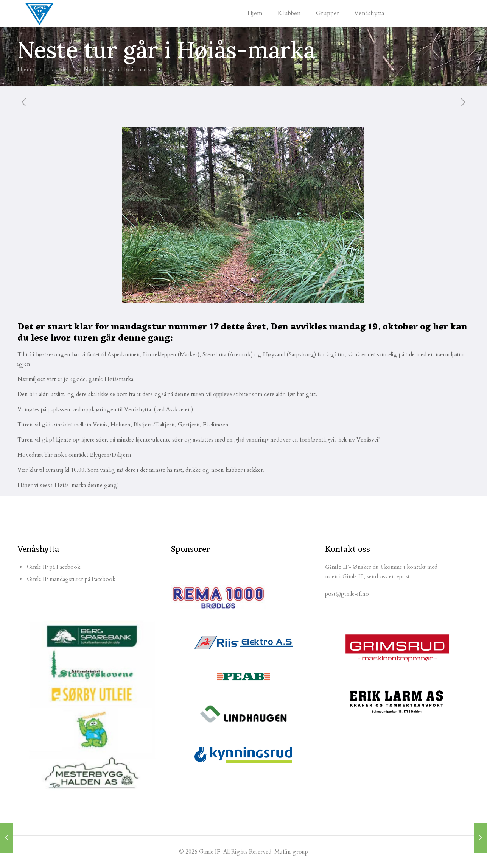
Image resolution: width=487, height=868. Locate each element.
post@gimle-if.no (347, 594)
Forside (57, 69)
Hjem (24, 69)
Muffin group (291, 852)
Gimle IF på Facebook (54, 567)
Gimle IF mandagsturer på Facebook (71, 579)
